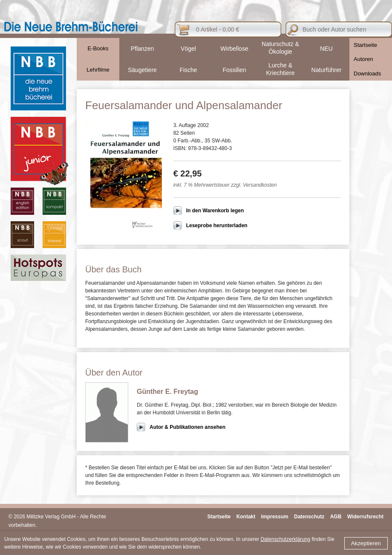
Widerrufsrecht (365, 517)
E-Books (98, 48)
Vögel (188, 49)
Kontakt (246, 517)
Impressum (275, 517)
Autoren (363, 59)
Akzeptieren (366, 543)
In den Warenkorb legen (215, 211)
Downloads (367, 74)
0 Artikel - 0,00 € (218, 29)
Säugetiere (142, 70)
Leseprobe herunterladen (217, 225)
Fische (188, 70)
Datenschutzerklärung (285, 539)
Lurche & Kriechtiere (281, 69)
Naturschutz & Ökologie (280, 48)
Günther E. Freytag (167, 392)
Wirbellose (234, 49)
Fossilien (234, 70)
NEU (326, 49)
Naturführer (327, 70)
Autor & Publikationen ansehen (187, 427)
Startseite (365, 45)
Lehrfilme (98, 70)
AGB (336, 517)
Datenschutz (309, 517)
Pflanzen (142, 49)
